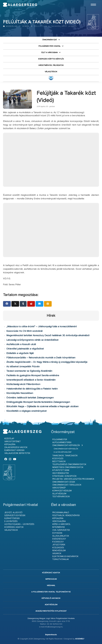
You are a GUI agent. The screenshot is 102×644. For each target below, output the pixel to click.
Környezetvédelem (62, 491)
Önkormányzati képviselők (66, 445)
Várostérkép (59, 488)
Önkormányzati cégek (64, 482)
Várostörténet (13, 442)
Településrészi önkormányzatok (69, 464)
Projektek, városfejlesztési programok (73, 479)
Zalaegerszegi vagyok (16, 447)
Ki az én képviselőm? (63, 452)
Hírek (26, 26)
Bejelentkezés (51, 635)
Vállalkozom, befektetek (17, 453)
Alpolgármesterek (62, 442)
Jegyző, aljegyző (13, 513)
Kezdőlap (10, 26)
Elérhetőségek (12, 518)
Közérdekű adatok (14, 527)
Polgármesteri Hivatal (50, 46)
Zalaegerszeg (20, 5)
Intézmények (59, 527)
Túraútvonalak (61, 559)
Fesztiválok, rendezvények (66, 515)
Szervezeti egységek (15, 515)
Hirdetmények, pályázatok (51, 65)
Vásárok (57, 554)
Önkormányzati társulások (67, 485)
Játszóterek (59, 545)
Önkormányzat (50, 40)
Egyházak (57, 533)
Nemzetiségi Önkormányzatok (68, 467)
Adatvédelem (51, 605)
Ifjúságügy (58, 542)
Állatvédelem (59, 494)
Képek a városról (61, 524)
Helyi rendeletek (61, 473)
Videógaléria (59, 521)
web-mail (51, 585)
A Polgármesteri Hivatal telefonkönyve (51, 592)
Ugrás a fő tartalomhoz (92, 1)
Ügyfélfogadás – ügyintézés (19, 524)
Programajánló (61, 513)
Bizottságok (59, 461)
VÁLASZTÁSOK (51, 72)
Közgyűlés (58, 459)
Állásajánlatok (61, 536)
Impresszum (51, 579)
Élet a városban (50, 53)
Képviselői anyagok (51, 598)
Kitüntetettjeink (61, 470)
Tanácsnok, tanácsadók (65, 456)
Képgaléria (10, 444)
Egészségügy (59, 539)
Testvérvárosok (61, 497)
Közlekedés (58, 548)
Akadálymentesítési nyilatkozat (51, 611)
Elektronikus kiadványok (65, 556)
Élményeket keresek (14, 450)
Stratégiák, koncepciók (64, 476)
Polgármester (60, 440)
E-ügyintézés (11, 521)
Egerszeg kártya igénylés (51, 59)
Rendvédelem (59, 551)
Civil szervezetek (61, 530)
